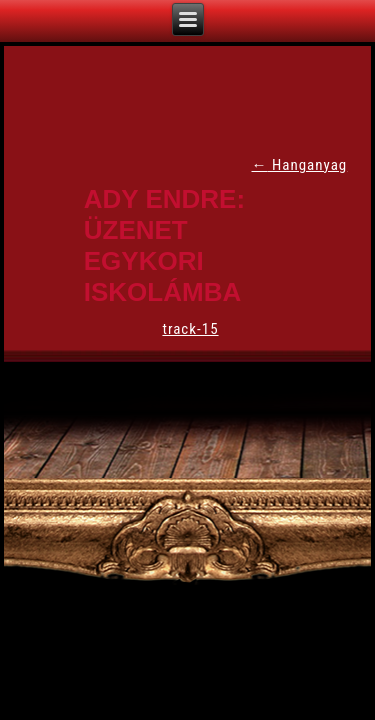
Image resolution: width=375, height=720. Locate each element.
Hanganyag (299, 165)
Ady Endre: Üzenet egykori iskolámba (164, 245)
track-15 (190, 329)
